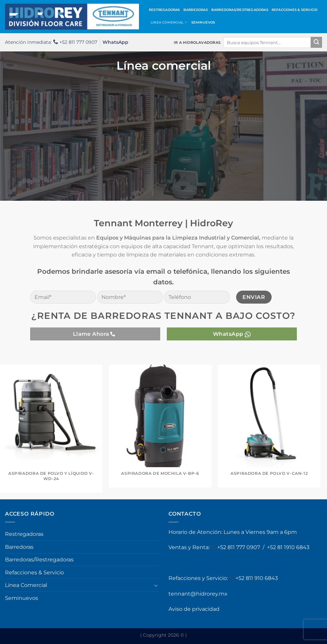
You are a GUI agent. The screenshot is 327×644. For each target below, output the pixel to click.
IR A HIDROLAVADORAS (197, 42)
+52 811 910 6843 (257, 578)
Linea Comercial (169, 22)
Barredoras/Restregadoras (240, 10)
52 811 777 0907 (241, 547)
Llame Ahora (94, 334)
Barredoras (196, 10)
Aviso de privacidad (194, 609)
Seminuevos (203, 22)
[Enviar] (316, 42)
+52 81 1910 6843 (288, 547)
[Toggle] (156, 585)
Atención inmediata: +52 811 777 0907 (51, 42)
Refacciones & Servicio (295, 10)
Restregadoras (164, 10)
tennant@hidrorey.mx (198, 594)
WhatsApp (115, 42)
